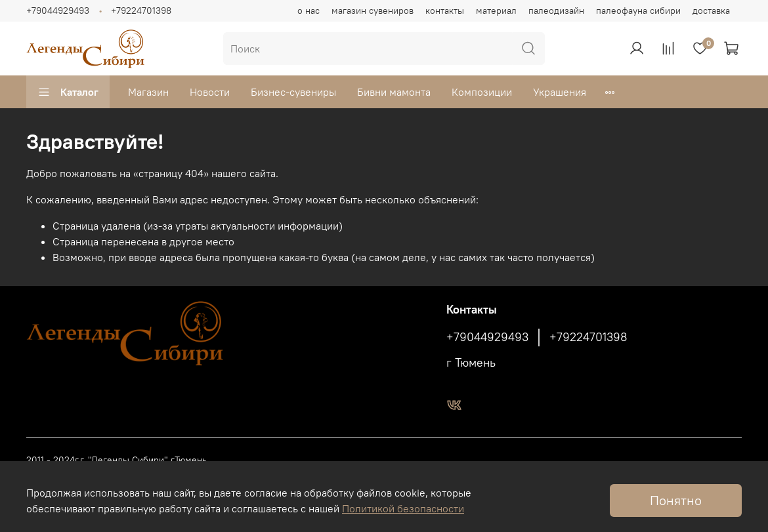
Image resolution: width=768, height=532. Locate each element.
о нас (309, 10)
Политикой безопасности (403, 508)
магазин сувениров (373, 10)
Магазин (148, 92)
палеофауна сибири (638, 10)
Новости (210, 92)
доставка (711, 10)
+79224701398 (141, 10)
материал (496, 10)
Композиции (482, 92)
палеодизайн (556, 10)
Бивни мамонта (394, 92)
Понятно (676, 500)
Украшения (560, 92)
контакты (445, 10)
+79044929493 (58, 10)
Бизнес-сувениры (293, 92)
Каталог (68, 92)
